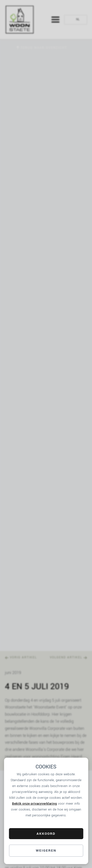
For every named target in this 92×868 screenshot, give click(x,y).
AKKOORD (46, 834)
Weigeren (46, 851)
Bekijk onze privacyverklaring (34, 804)
